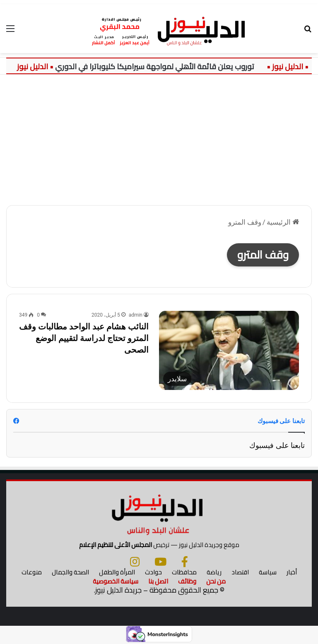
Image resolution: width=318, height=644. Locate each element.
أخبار (292, 572)
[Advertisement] (159, 137)
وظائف (187, 581)
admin (136, 315)
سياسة (268, 572)
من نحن (216, 581)
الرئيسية (283, 222)
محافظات (184, 572)
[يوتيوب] (160, 562)
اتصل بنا (158, 581)
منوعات (32, 572)
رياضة (214, 572)
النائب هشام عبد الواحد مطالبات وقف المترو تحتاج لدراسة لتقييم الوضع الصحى (84, 338)
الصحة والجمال (70, 572)
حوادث (153, 572)
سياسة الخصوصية (116, 581)
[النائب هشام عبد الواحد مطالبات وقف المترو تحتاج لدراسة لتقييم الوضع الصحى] (229, 350)
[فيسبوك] (185, 562)
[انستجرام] (135, 562)
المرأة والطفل (117, 572)
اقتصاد (240, 572)
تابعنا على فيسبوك (277, 445)
